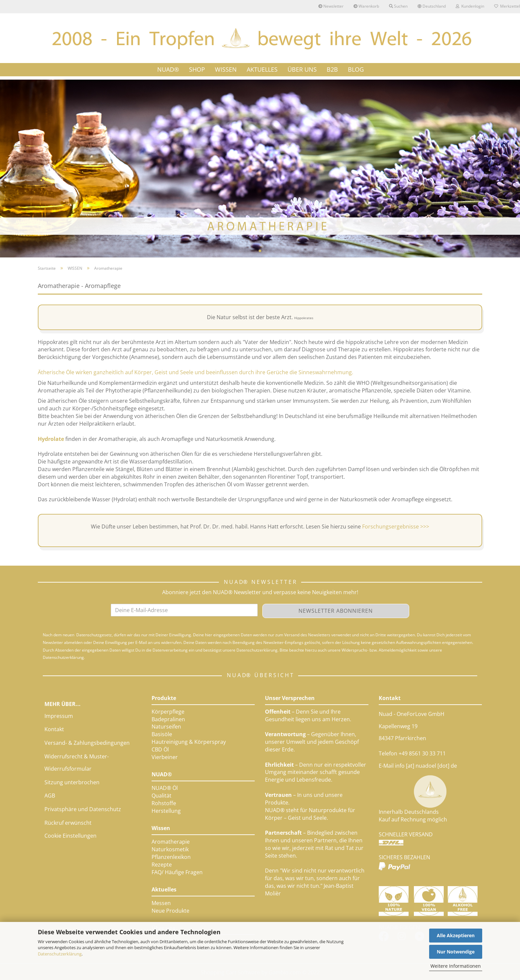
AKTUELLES (262, 69)
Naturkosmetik (170, 849)
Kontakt (54, 729)
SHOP (197, 69)
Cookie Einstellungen (70, 836)
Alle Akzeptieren (456, 935)
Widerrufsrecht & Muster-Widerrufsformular (77, 763)
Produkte (164, 698)
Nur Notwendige (456, 952)
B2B (332, 69)
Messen (161, 903)
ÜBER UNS (302, 69)
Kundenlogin (470, 6)
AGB (50, 796)
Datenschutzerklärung (60, 954)
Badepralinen (168, 719)
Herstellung (166, 811)
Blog (356, 69)
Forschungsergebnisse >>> (396, 526)
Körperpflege (168, 712)
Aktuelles (164, 889)
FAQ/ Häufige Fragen (177, 872)
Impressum (59, 716)
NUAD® (168, 69)
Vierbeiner (165, 757)
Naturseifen (166, 727)
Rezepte (162, 865)
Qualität (162, 796)
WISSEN (226, 69)
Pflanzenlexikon (171, 857)
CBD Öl (160, 749)
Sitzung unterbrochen (72, 782)
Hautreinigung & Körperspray (189, 742)
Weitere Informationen (456, 966)
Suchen (398, 6)
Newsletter (331, 6)
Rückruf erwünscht (68, 823)
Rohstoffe (164, 803)
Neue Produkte (170, 911)
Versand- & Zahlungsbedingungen (87, 743)
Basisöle (162, 734)
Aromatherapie (171, 842)
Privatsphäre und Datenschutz (83, 809)
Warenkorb (366, 6)
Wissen (161, 828)
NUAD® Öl (165, 788)
